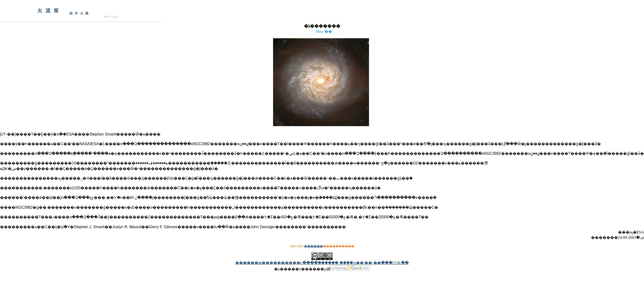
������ (314, 246)
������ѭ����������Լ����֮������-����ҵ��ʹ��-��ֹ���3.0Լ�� (322, 263)
